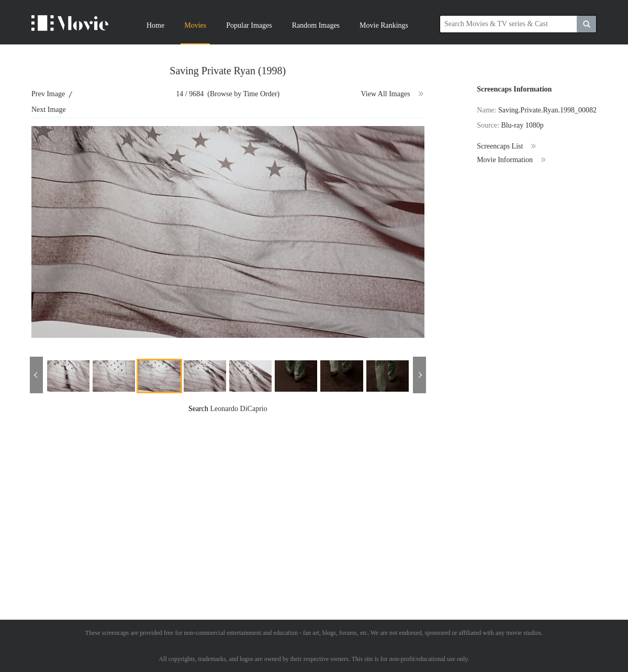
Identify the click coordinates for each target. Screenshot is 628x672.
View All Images (393, 94)
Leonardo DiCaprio (238, 409)
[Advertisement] (248, 487)
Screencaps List (507, 146)
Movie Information (512, 160)
